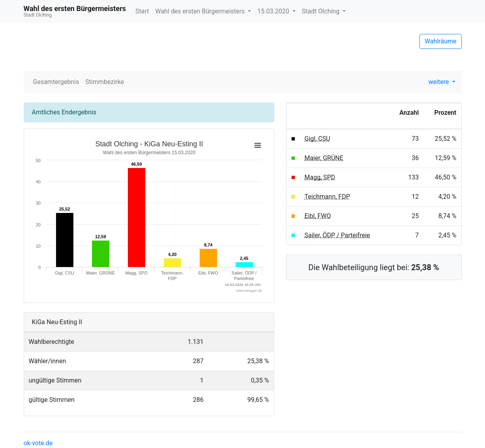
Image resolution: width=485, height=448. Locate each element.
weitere (440, 82)
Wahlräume (441, 41)
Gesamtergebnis (56, 82)
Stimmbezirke (105, 82)
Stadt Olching (321, 11)
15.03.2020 (274, 11)
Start (142, 11)
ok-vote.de (38, 443)
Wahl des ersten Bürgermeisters (201, 11)
